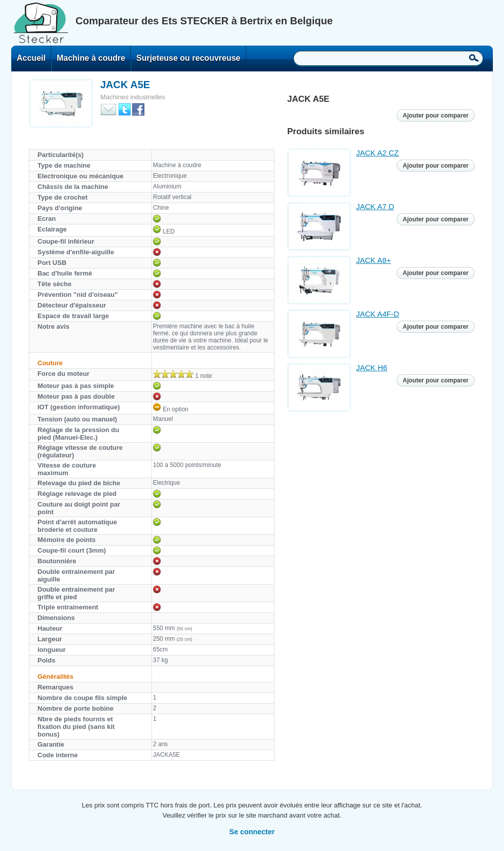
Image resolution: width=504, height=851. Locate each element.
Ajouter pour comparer (436, 115)
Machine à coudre (91, 58)
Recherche (474, 58)
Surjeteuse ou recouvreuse (188, 58)
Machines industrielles (133, 97)
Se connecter (252, 832)
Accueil (31, 58)
